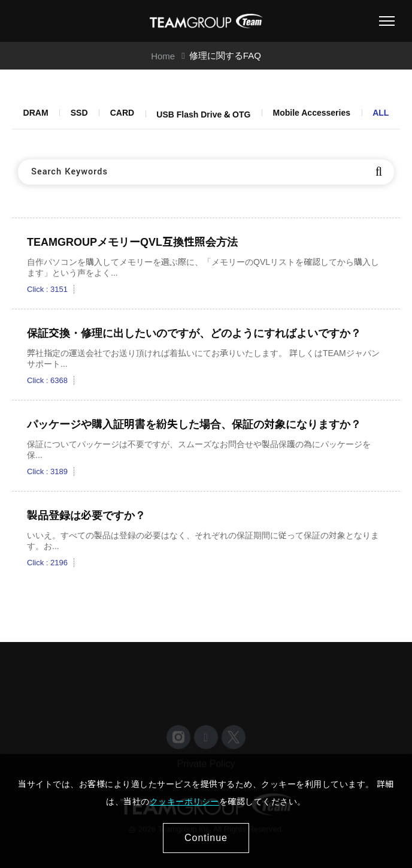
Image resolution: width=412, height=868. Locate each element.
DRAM (36, 113)
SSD (79, 113)
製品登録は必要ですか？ (86, 516)
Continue (206, 838)
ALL (381, 113)
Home (163, 56)
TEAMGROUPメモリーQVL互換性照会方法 (132, 242)
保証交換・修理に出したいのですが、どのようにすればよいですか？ (194, 333)
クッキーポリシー (184, 801)
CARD (122, 113)
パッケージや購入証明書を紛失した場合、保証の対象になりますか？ (194, 424)
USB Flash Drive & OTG (203, 114)
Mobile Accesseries (312, 113)
